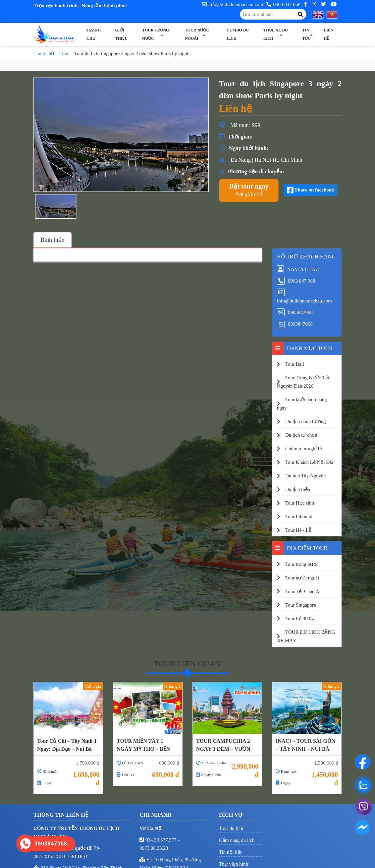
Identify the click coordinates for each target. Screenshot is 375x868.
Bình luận (53, 240)
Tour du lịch (231, 828)
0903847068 (300, 312)
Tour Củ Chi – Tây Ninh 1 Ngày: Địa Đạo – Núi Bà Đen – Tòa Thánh (67, 745)
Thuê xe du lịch (276, 34)
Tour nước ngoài (197, 34)
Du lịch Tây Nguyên (305, 476)
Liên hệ (328, 34)
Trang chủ (94, 34)
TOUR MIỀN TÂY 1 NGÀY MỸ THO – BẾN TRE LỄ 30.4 (143, 745)
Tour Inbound (299, 516)
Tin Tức (306, 34)
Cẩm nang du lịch (237, 840)
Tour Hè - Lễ (298, 530)
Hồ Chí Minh (288, 160)
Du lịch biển (298, 489)
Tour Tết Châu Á (302, 591)
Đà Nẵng (241, 160)
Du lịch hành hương (306, 421)
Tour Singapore (301, 605)
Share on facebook (315, 190)
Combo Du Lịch (238, 34)
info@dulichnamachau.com (233, 4)
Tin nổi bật (230, 852)
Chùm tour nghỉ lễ (304, 449)
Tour (64, 53)
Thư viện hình (234, 864)
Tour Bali (295, 364)
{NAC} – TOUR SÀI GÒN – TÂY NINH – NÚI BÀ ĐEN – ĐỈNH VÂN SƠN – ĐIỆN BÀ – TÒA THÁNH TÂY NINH (306, 745)
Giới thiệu (121, 34)
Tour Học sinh (300, 503)
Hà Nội (263, 160)
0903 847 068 (283, 4)
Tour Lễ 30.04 (300, 619)
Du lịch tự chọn (301, 435)
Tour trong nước (156, 34)
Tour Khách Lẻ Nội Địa (309, 462)
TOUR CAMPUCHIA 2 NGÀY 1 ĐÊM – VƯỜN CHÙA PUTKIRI (223, 745)
